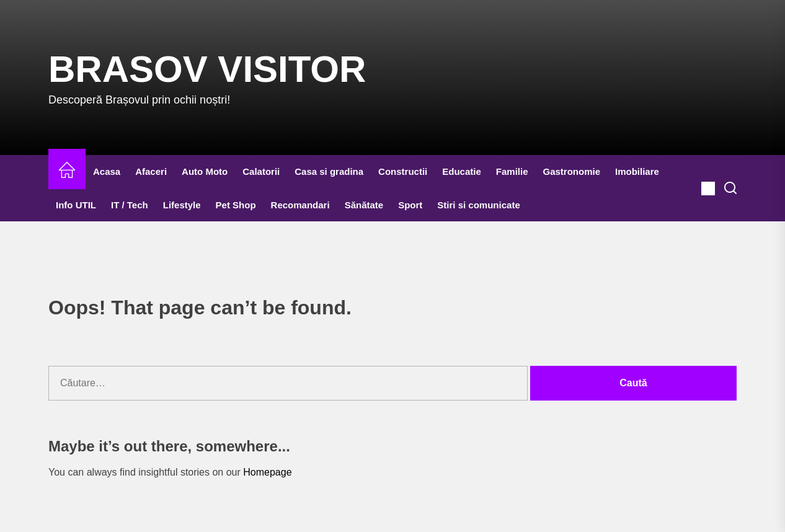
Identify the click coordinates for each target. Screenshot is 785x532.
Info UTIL (76, 205)
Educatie (462, 171)
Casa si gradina (329, 171)
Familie (512, 171)
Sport (410, 205)
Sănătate (364, 205)
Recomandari (300, 205)
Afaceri (151, 171)
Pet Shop (236, 205)
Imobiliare (637, 171)
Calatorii (261, 171)
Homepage (267, 472)
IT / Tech (130, 205)
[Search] (730, 188)
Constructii (403, 171)
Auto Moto (205, 171)
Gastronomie (572, 171)
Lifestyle (182, 205)
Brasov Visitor (207, 69)
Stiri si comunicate (478, 205)
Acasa (107, 171)
